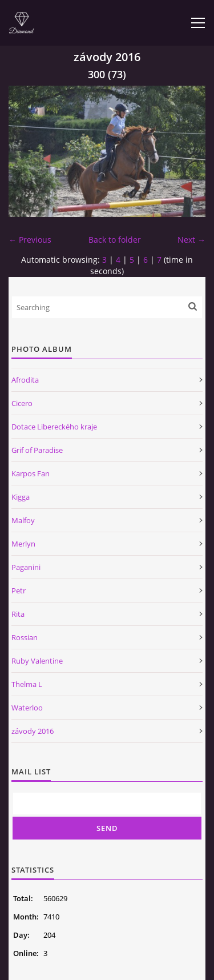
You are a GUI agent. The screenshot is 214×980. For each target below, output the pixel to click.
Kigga (21, 497)
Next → (191, 240)
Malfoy (23, 520)
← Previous (30, 240)
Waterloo (27, 708)
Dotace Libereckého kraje (54, 427)
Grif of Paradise (37, 450)
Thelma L (27, 684)
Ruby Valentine (37, 661)
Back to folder (115, 240)
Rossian (25, 637)
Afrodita (25, 380)
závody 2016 (33, 731)
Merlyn (23, 544)
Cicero (22, 403)
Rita (18, 614)
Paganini (26, 567)
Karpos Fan (31, 473)
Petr (19, 591)
